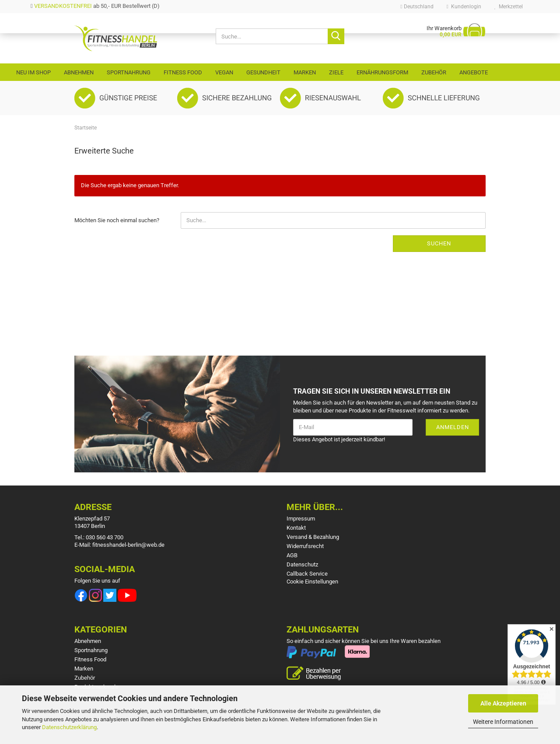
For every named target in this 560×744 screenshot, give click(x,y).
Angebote (474, 72)
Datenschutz (302, 564)
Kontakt (296, 528)
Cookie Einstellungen (312, 582)
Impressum (301, 519)
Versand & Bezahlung (313, 537)
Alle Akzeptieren (503, 703)
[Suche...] (336, 36)
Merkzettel (509, 7)
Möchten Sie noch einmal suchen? (117, 220)
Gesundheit (263, 72)
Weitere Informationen (503, 722)
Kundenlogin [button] (464, 7)
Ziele (336, 72)
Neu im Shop (33, 72)
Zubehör (434, 72)
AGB (292, 555)
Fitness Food (183, 72)
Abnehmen (79, 72)
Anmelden (453, 427)
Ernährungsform (382, 72)
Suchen (439, 243)
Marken (305, 72)
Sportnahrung (129, 72)
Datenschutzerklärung (69, 727)
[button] (417, 7)
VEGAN (224, 72)
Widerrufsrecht (305, 546)
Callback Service (307, 574)
